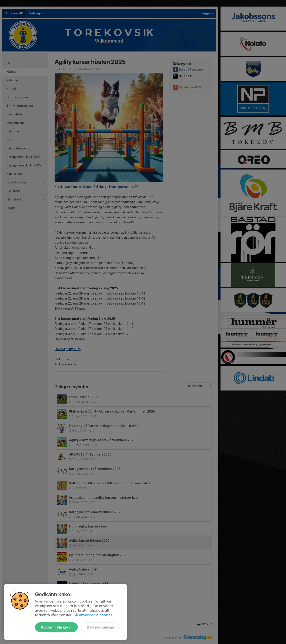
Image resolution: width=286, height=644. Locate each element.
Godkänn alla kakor (56, 627)
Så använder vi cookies (93, 615)
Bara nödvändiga (100, 627)
